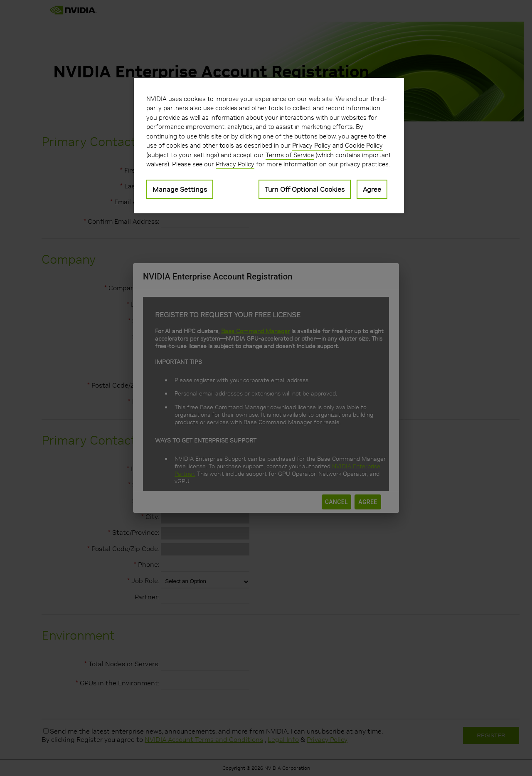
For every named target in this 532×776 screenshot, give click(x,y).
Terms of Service (290, 155)
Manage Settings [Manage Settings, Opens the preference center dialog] (180, 189)
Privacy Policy (312, 145)
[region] (269, 146)
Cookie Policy (364, 145)
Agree (372, 189)
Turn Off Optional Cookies (305, 189)
